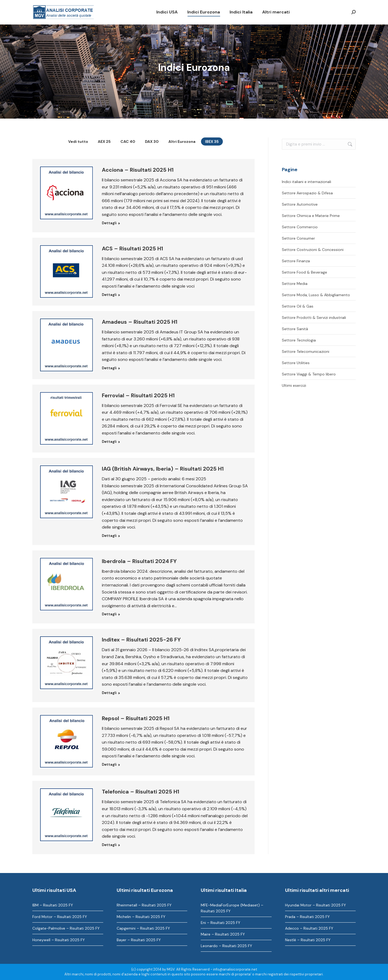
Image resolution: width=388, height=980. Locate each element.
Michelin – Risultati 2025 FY (141, 917)
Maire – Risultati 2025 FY (223, 934)
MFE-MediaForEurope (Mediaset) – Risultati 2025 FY (232, 908)
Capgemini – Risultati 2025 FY (143, 928)
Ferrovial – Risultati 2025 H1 (138, 395)
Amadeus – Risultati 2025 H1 (140, 322)
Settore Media (295, 284)
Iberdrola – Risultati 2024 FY (139, 561)
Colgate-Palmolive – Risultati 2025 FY (66, 928)
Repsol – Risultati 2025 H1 (136, 718)
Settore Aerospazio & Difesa (307, 193)
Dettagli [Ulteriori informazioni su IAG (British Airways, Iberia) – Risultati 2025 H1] (109, 536)
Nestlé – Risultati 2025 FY (308, 940)
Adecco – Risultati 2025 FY (309, 928)
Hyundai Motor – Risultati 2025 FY (316, 905)
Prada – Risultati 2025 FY (307, 917)
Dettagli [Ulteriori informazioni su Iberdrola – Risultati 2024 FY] (109, 614)
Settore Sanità (295, 329)
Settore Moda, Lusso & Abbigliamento (316, 295)
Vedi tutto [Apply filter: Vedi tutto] (78, 142)
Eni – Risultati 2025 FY (221, 923)
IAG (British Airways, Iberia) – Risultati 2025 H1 (163, 469)
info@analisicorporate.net (235, 969)
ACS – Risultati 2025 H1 (132, 249)
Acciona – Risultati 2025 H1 (138, 170)
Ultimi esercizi (294, 385)
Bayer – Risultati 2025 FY (139, 940)
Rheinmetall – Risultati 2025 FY (144, 905)
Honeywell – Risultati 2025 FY (59, 940)
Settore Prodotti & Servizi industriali (314, 318)
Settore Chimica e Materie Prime (311, 216)
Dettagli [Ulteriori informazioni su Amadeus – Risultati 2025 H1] (109, 368)
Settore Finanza (296, 261)
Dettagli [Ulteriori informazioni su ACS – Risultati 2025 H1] (109, 295)
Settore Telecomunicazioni (306, 351)
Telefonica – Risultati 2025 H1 (141, 792)
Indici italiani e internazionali (306, 182)
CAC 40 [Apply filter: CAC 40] (128, 142)
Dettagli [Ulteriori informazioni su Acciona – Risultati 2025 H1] (109, 223)
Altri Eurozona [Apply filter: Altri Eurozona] (182, 142)
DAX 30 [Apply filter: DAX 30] (152, 142)
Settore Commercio (300, 227)
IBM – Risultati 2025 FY (53, 905)
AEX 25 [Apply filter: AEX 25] (104, 142)
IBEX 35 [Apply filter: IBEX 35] (212, 142)
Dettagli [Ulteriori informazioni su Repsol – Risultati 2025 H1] (109, 765)
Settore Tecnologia (299, 340)
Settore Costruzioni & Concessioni (313, 250)
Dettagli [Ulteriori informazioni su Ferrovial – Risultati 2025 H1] (109, 442)
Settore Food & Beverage (304, 272)
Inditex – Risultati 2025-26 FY (141, 640)
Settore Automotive (300, 204)
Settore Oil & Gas (298, 306)
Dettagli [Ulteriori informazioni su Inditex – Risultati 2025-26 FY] (109, 693)
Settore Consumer (298, 238)
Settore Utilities (296, 363)
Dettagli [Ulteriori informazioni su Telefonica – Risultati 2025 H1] (109, 845)
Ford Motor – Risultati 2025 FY (60, 917)
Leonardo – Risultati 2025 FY (226, 946)
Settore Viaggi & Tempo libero (309, 374)
